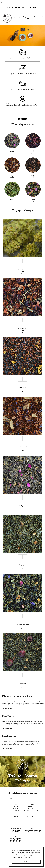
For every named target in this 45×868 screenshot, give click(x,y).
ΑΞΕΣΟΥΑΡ (16, 808)
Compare (25, 261)
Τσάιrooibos (12, 176)
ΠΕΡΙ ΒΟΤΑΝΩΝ (31, 806)
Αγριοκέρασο (23, 683)
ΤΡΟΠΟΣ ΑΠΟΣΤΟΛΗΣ (31, 818)
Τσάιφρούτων (33, 152)
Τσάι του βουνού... (23, 269)
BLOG (16, 818)
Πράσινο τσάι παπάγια (23, 624)
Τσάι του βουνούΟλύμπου (23, 778)
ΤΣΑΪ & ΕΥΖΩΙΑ (31, 808)
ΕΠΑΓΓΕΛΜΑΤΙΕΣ (16, 820)
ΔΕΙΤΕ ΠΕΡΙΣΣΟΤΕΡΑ (8, 709)
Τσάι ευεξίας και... (23, 329)
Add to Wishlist (20, 261)
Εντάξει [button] (26, 862)
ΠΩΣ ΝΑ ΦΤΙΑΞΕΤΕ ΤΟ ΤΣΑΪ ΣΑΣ (31, 810)
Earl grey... (22, 506)
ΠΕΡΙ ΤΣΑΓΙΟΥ (31, 805)
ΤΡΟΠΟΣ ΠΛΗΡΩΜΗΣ (31, 820)
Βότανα (12, 200)
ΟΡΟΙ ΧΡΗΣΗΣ (31, 816)
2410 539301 (32, 8)
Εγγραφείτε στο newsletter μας (23, 793)
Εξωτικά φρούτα (23, 447)
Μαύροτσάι (33, 176)
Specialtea (33, 200)
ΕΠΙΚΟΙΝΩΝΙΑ (16, 822)
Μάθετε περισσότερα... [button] (25, 857)
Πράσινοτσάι (12, 152)
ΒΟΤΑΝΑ (16, 806)
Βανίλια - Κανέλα (23, 388)
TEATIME (16, 816)
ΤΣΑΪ (16, 805)
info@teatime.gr (32, 831)
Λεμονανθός (22, 565)
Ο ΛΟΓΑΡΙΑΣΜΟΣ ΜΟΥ (31, 822)
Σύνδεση (10, 2)
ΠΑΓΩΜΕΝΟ (16, 810)
